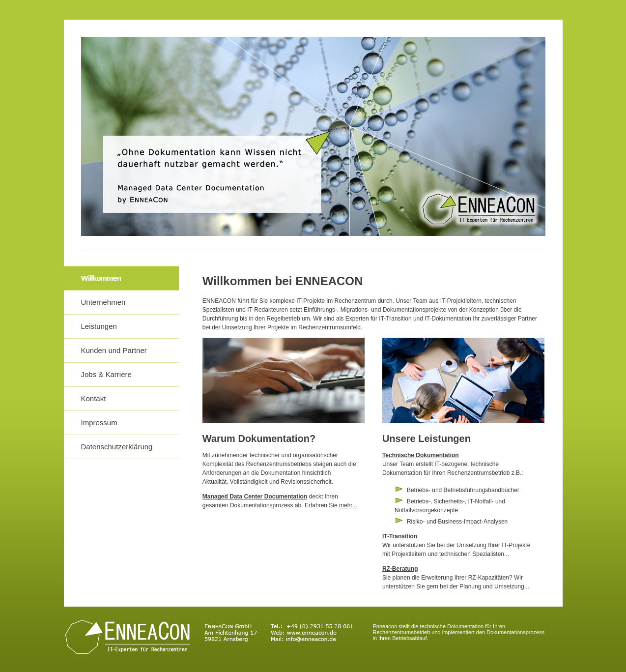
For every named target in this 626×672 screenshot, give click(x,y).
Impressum (99, 423)
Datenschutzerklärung (117, 447)
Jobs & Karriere (106, 374)
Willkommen (101, 278)
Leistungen (99, 326)
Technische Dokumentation (421, 455)
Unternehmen (103, 302)
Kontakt (94, 398)
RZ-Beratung (400, 569)
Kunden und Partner (114, 350)
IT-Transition (400, 536)
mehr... (348, 505)
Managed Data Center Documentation (255, 497)
